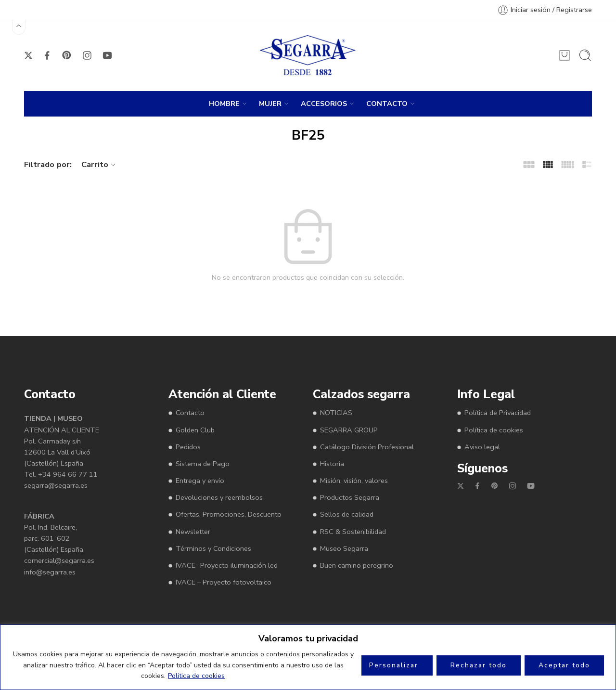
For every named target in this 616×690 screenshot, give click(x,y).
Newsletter (193, 532)
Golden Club (195, 430)
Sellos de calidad (347, 514)
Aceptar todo (564, 665)
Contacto (190, 413)
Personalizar (394, 665)
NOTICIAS (336, 413)
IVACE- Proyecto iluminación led (227, 565)
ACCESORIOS (324, 104)
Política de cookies (196, 676)
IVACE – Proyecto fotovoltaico (224, 582)
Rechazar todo (479, 665)
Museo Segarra (344, 548)
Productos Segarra (350, 497)
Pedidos (188, 447)
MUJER (270, 104)
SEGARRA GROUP (349, 430)
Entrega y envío (200, 481)
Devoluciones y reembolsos (219, 497)
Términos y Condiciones (213, 548)
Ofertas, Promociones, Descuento (229, 514)
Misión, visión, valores (354, 481)
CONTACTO (387, 104)
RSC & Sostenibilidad (353, 532)
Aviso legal (482, 447)
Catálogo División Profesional (367, 447)
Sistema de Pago (203, 464)
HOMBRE (224, 104)
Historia (332, 464)
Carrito (100, 164)
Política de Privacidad (498, 413)
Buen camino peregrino (357, 565)
